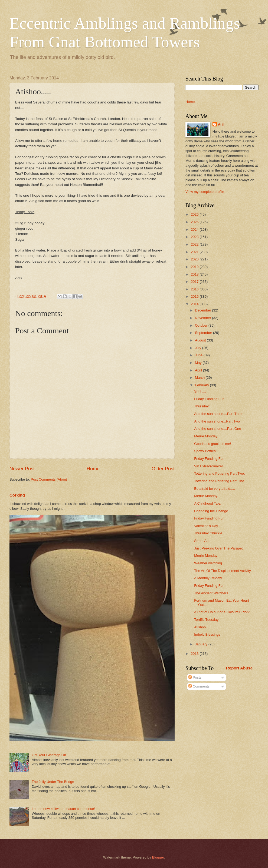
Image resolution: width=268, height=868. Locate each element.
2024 (195, 229)
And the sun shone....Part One (218, 429)
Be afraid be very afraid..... (215, 489)
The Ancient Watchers (211, 593)
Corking (17, 495)
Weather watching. (208, 563)
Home (93, 469)
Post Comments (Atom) (49, 479)
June (199, 355)
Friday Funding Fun (209, 399)
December (203, 310)
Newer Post (22, 469)
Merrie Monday (206, 436)
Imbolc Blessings (207, 634)
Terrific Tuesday (206, 620)
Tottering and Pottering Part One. (220, 481)
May (199, 363)
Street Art (201, 541)
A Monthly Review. (208, 578)
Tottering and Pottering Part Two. (219, 473)
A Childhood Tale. (208, 503)
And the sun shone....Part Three (219, 414)
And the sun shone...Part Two (217, 421)
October (202, 325)
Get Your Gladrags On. (49, 755)
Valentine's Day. (206, 526)
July (198, 348)
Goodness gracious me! (213, 444)
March (200, 378)
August (201, 340)
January (202, 644)
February (202, 385)
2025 (195, 222)
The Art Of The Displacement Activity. (223, 571)
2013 (195, 654)
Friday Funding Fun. (210, 518)
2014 (195, 304)
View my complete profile (205, 192)
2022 (195, 244)
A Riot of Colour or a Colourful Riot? (222, 612)
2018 (195, 274)
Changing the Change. (212, 511)
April (199, 370)
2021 (195, 252)
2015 (195, 296)
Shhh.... (200, 391)
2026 (195, 214)
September (204, 333)
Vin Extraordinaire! (208, 466)
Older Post (163, 469)
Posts (195, 677)
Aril (221, 124)
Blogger (158, 857)
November (203, 318)
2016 (195, 289)
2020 (195, 259)
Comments (199, 686)
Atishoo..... (202, 627)
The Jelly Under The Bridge (53, 782)
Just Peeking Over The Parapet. (219, 548)
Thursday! (202, 406)
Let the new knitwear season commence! (63, 809)
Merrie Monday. (206, 496)
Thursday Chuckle (208, 533)
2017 (195, 282)
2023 (195, 237)
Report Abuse (239, 668)
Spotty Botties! (205, 451)
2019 (195, 267)
